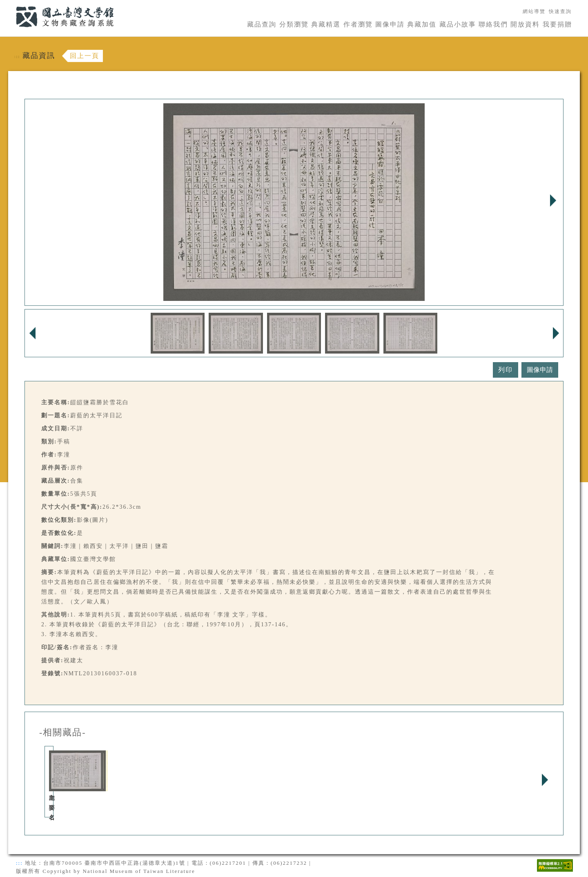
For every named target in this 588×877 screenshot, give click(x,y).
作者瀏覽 (358, 24)
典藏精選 (326, 24)
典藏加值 (422, 24)
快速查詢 (560, 11)
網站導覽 (534, 11)
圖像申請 (390, 24)
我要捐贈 (557, 24)
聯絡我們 (493, 24)
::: (11, 5)
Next (553, 200)
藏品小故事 (458, 24)
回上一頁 (85, 56)
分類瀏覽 (294, 24)
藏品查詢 (262, 24)
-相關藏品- (63, 732)
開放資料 (525, 24)
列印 (506, 370)
